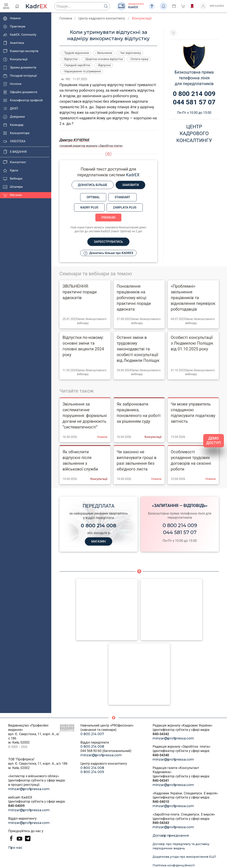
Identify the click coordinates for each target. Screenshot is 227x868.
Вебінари (13, 179)
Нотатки (12, 84)
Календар (13, 125)
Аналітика (14, 43)
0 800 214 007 (92, 734)
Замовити (130, 185)
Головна (66, 18)
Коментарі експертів (21, 51)
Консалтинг (15, 162)
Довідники (14, 117)
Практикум (14, 27)
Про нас (15, 848)
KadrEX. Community (20, 35)
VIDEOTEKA (14, 141)
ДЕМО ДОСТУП (214, 441)
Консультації (15, 59)
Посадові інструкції (20, 76)
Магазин (13, 195)
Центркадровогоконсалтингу (194, 134)
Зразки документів (20, 68)
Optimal (93, 197)
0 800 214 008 (92, 747)
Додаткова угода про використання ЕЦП (184, 857)
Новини (12, 18)
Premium (108, 218)
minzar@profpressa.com (29, 789)
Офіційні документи (20, 92)
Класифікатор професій (23, 100)
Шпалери (13, 187)
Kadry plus (89, 207)
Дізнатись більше (93, 185)
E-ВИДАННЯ (15, 152)
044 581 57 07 (180, 532)
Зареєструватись (108, 242)
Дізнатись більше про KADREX (108, 253)
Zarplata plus (125, 207)
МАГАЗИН (99, 541)
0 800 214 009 (180, 525)
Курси (11, 171)
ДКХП (11, 109)
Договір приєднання (171, 836)
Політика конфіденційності (174, 865)
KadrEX (133, 175)
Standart (122, 197)
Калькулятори (16, 133)
